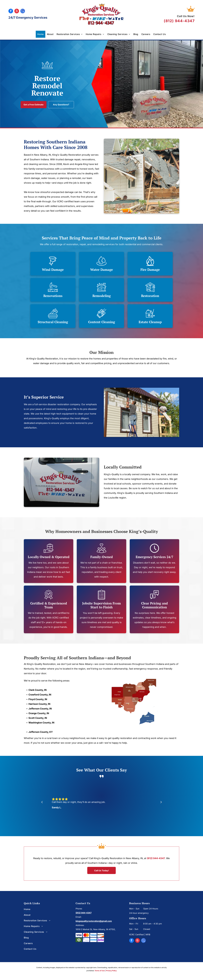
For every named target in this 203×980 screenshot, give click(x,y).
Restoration (150, 296)
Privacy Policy (111, 971)
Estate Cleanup (150, 322)
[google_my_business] (23, 11)
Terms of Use (100, 971)
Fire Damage (150, 270)
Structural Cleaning (53, 322)
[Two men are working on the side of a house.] (142, 412)
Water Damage (102, 270)
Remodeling (102, 296)
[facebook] (11, 11)
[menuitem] (41, 34)
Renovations (53, 296)
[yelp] (17, 11)
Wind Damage (53, 270)
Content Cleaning (102, 322)
